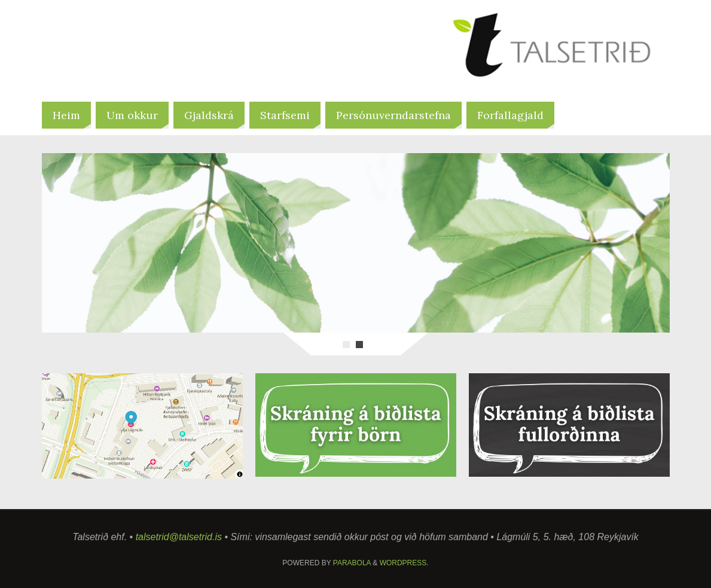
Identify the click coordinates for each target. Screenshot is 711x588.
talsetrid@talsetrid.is (179, 537)
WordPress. (404, 563)
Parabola (352, 563)
